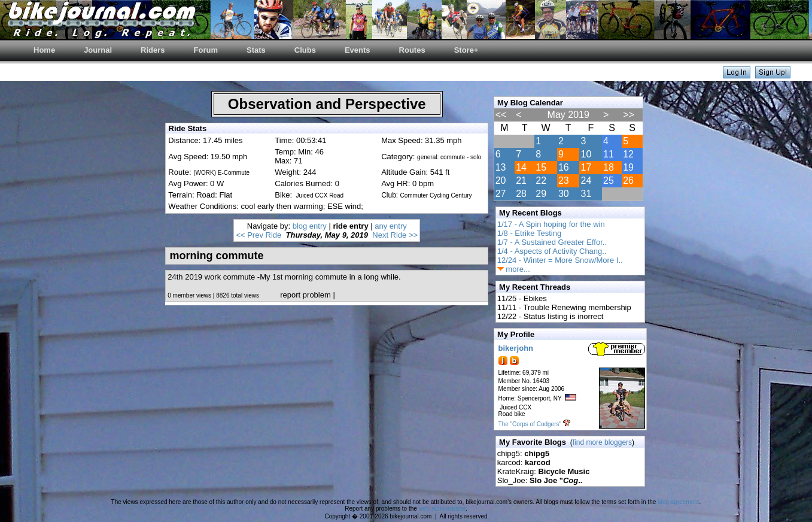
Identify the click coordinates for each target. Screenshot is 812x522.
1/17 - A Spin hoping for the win (551, 224)
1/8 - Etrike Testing (529, 233)
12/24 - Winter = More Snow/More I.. (560, 260)
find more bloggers (602, 442)
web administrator (442, 509)
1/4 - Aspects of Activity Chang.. (552, 251)
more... (514, 269)
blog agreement (679, 502)
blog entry (310, 226)
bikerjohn (516, 348)
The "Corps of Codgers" (530, 424)
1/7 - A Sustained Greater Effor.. (552, 242)
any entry (390, 226)
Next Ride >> (395, 235)
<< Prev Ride (258, 235)
